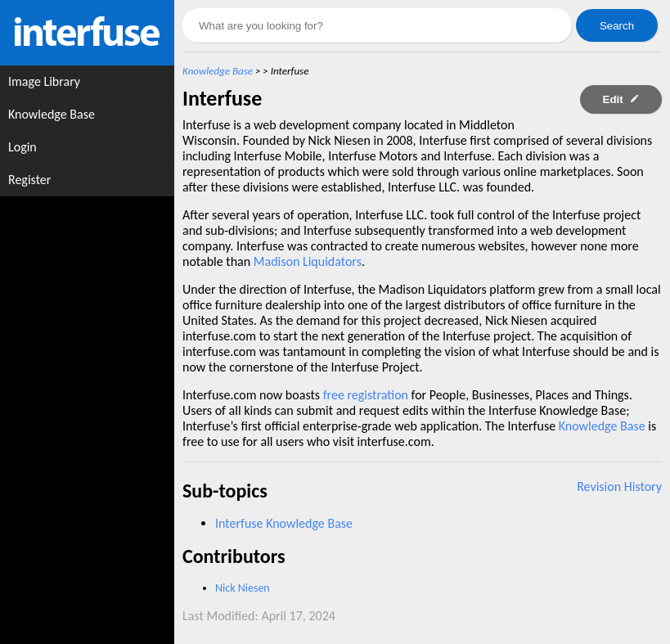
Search (617, 26)
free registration (366, 395)
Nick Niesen (243, 588)
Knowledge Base (218, 71)
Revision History (619, 486)
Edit (621, 99)
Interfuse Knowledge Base (284, 523)
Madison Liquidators (308, 261)
